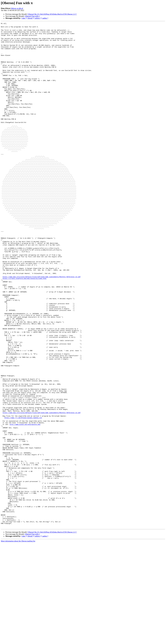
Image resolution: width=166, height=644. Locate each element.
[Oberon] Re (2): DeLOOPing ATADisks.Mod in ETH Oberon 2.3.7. (52, 14)
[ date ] (24, 18)
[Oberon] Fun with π (32, 16)
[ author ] (45, 18)
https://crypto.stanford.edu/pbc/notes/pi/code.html (25, 330)
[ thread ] (30, 18)
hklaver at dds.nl (17, 8)
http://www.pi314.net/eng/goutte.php (25, 505)
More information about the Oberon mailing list (18, 642)
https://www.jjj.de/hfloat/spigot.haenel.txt (23, 497)
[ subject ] (37, 18)
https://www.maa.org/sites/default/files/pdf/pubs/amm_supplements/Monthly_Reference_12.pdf (42, 328)
